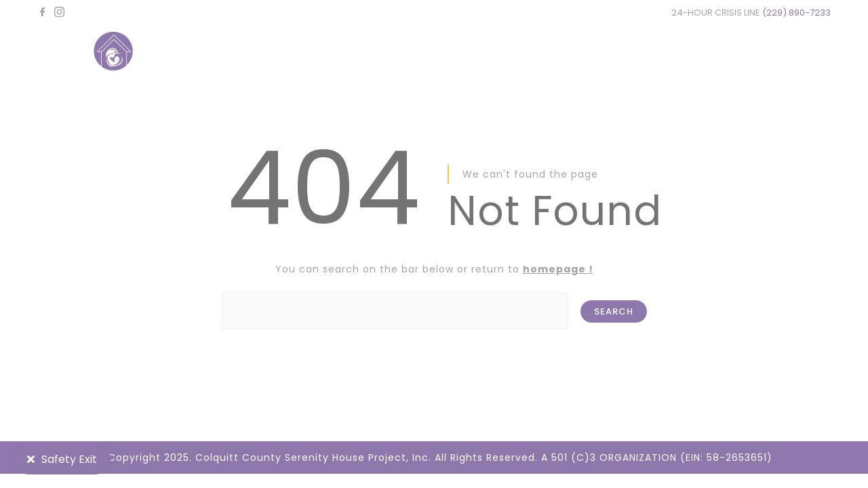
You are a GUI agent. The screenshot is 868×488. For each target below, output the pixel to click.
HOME (341, 53)
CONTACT (804, 53)
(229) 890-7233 (796, 13)
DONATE (722, 53)
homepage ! (558, 269)
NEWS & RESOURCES (613, 53)
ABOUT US (417, 53)
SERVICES (501, 53)
